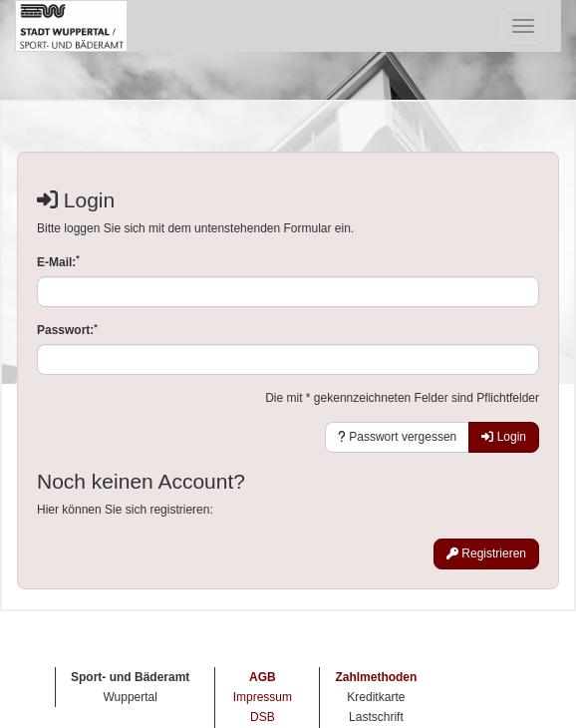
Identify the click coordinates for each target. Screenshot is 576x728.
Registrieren (486, 553)
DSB (263, 717)
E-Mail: (58, 262)
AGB (263, 677)
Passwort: (67, 330)
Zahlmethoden (376, 677)
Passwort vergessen (397, 437)
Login (504, 437)
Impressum (263, 697)
